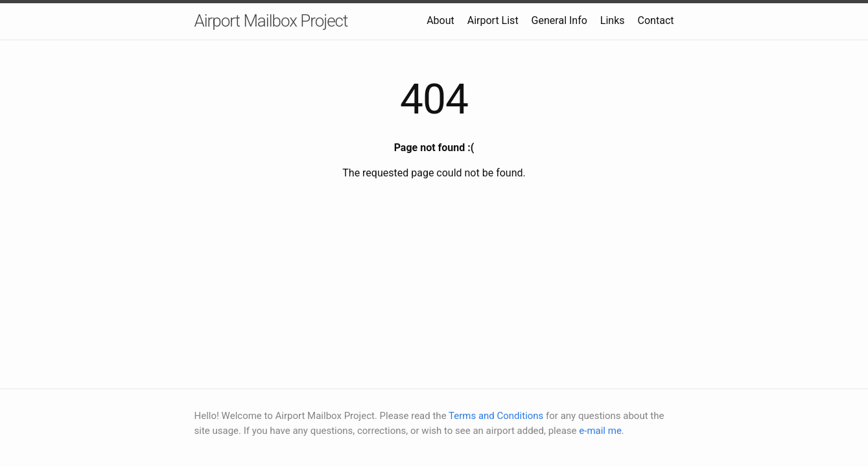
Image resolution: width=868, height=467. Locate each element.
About (440, 20)
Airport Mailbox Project (271, 21)
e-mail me (600, 431)
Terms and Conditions (496, 416)
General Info (559, 20)
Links (613, 20)
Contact (656, 20)
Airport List (493, 20)
